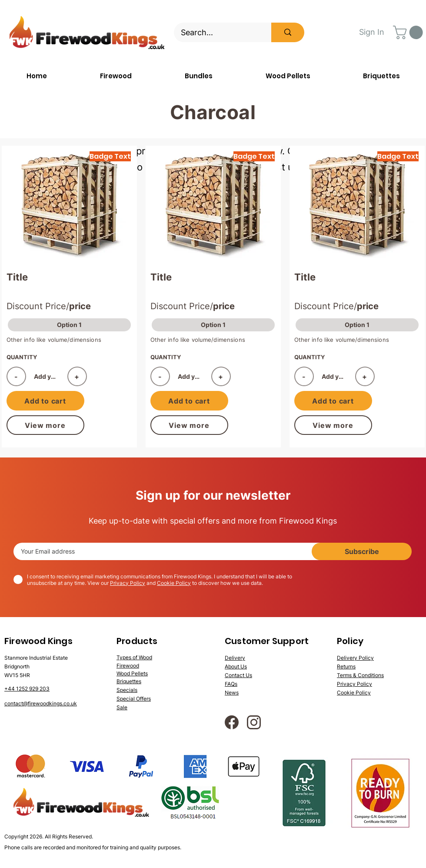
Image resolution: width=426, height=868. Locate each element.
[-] (16, 376)
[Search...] (217, 32)
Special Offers (134, 699)
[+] (77, 376)
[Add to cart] (45, 401)
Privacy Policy (128, 583)
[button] (409, 32)
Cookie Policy (174, 583)
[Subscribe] (362, 551)
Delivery (235, 658)
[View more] (45, 425)
